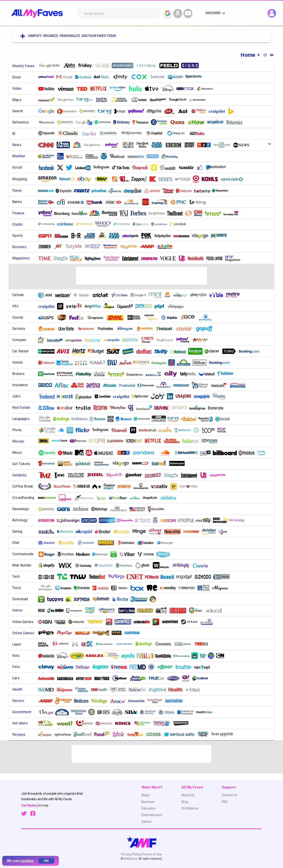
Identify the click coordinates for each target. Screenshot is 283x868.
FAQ (225, 802)
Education (149, 808)
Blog (185, 802)
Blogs (145, 795)
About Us (188, 795)
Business (148, 802)
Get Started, (30, 805)
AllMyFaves (130, 859)
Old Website (190, 808)
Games (147, 822)
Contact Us (229, 795)
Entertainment (152, 815)
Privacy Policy (131, 854)
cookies (27, 861)
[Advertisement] (141, 276)
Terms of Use (152, 854)
